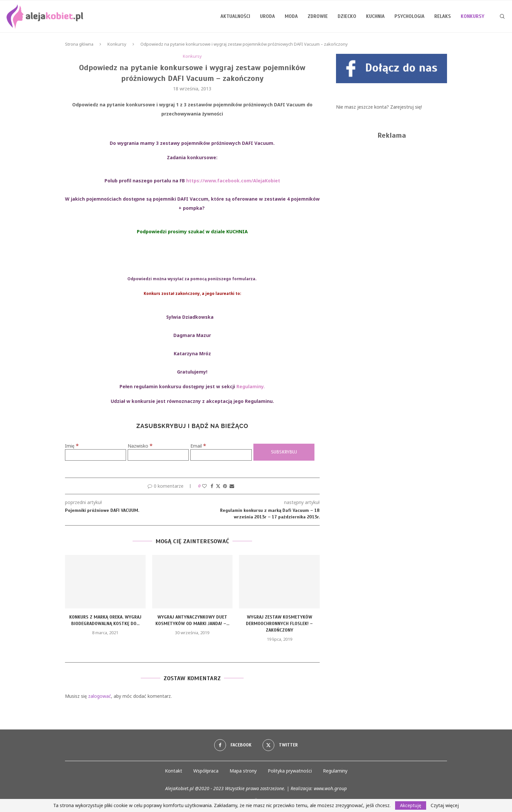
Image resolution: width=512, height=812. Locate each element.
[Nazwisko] (158, 455)
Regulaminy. (251, 386)
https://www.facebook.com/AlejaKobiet (233, 181)
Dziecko (347, 16)
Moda (291, 16)
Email (198, 446)
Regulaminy (335, 771)
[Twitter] (280, 745)
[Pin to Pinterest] (225, 486)
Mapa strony (243, 771)
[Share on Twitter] (218, 486)
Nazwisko (140, 446)
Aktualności (235, 16)
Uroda (267, 16)
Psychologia (409, 16)
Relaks (443, 16)
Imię (72, 446)
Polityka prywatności (290, 771)
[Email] (221, 455)
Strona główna (79, 44)
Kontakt (174, 771)
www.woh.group (330, 788)
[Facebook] (233, 745)
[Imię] (96, 455)
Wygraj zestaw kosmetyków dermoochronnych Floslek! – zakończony (279, 624)
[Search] (502, 16)
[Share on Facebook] (212, 486)
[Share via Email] (232, 486)
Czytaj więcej (445, 805)
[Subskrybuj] (284, 452)
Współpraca (206, 771)
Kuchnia (375, 16)
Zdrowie (318, 16)
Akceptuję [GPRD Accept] (411, 805)
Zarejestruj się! (406, 107)
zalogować (100, 696)
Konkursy (117, 44)
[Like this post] (204, 486)
